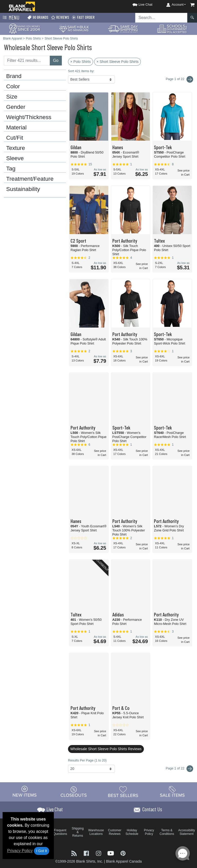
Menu (11, 18)
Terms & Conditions (167, 832)
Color (13, 87)
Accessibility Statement (187, 832)
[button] (138, 4)
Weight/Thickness (29, 117)
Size (12, 97)
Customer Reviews (115, 832)
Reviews (60, 17)
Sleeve (15, 158)
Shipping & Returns (78, 832)
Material (16, 128)
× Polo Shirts (81, 62)
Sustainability (23, 189)
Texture (16, 148)
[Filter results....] (27, 61)
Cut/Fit (15, 138)
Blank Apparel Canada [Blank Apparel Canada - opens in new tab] (124, 861)
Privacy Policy (20, 851)
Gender (16, 107)
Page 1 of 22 (179, 769)
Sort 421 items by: (81, 71)
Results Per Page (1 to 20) (87, 760)
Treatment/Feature (30, 179)
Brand (14, 76)
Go (56, 60)
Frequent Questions (60, 832)
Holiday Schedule (132, 832)
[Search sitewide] (161, 18)
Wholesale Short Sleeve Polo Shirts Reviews (106, 749)
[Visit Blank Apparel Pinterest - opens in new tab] (123, 853)
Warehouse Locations (96, 832)
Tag (11, 169)
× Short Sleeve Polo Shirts (117, 62)
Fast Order (83, 17)
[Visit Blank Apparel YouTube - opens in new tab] (111, 853)
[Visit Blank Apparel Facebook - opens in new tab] (87, 853)
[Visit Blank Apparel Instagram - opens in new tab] (99, 853)
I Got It (42, 851)
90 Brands (38, 17)
